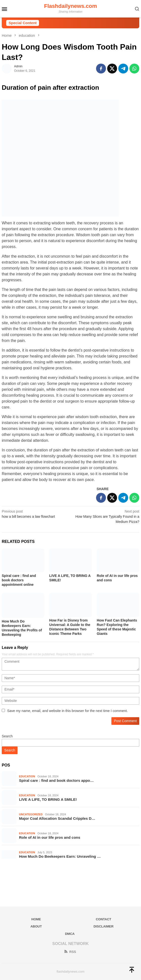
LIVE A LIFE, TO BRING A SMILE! (48, 799)
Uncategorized (31, 814)
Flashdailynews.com (71, 6)
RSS (70, 952)
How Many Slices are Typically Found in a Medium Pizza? (106, 516)
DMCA (70, 934)
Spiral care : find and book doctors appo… (56, 780)
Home (36, 919)
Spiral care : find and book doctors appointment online (19, 580)
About (36, 926)
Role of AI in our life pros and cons (50, 837)
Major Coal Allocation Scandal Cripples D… (57, 818)
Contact (104, 919)
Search (7, 736)
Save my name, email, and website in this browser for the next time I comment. (68, 711)
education (27, 776)
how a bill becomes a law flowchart (35, 514)
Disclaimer (104, 926)
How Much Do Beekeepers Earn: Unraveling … (60, 856)
